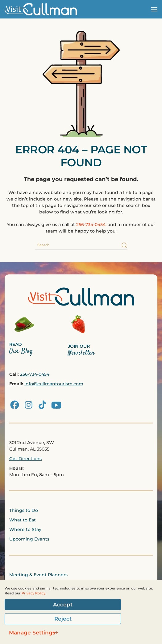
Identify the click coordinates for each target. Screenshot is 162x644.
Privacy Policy (33, 593)
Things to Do (24, 510)
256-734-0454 (91, 225)
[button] (154, 9)
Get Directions (25, 459)
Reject (63, 619)
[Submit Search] (124, 245)
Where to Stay (25, 529)
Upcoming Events (29, 539)
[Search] (81, 245)
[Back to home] (43, 9)
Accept (63, 605)
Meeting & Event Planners (38, 575)
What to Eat (23, 520)
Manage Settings (32, 633)
